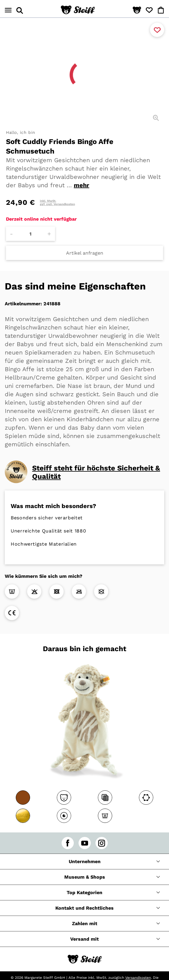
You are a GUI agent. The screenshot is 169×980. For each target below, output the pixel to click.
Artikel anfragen (85, 253)
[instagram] (102, 843)
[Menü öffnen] (8, 10)
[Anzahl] (30, 234)
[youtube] (85, 843)
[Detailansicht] (156, 118)
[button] (137, 10)
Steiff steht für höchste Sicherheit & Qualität (96, 472)
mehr (82, 185)
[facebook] (68, 843)
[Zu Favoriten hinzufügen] (157, 30)
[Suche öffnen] (20, 10)
